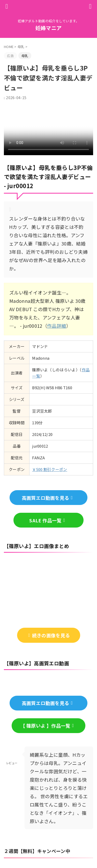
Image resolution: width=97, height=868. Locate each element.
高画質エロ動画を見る (47, 498)
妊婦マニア (49, 28)
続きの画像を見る (49, 635)
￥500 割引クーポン (50, 469)
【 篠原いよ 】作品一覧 (47, 726)
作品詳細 (57, 326)
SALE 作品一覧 (47, 520)
